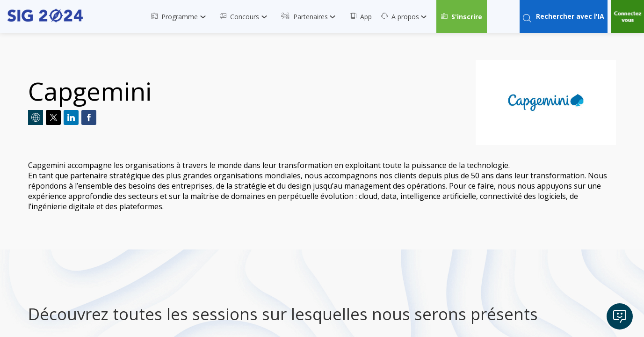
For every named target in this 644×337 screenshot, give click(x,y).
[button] (462, 16)
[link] (181, 16)
